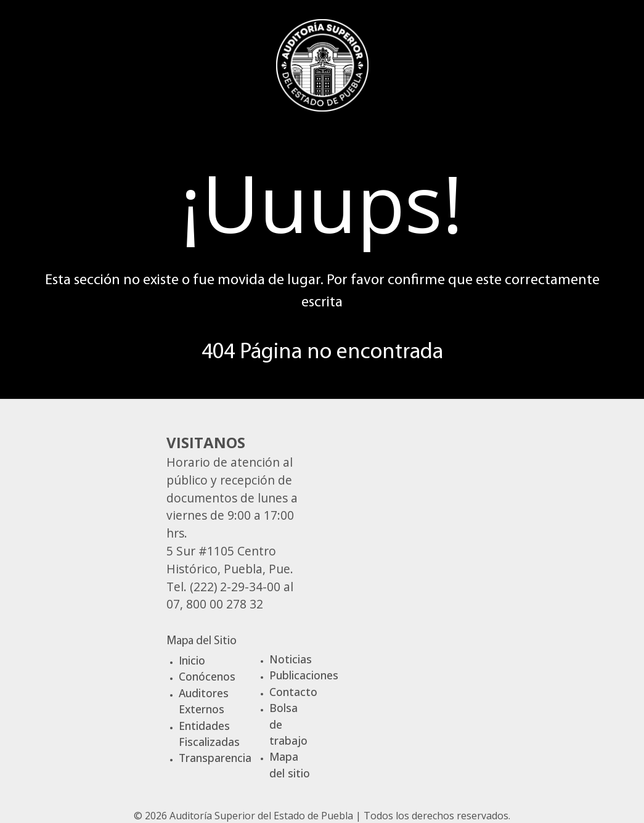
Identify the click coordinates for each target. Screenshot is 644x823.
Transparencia (215, 758)
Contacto (293, 692)
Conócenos (207, 676)
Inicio (192, 660)
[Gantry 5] (322, 63)
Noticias (291, 659)
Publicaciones (304, 675)
